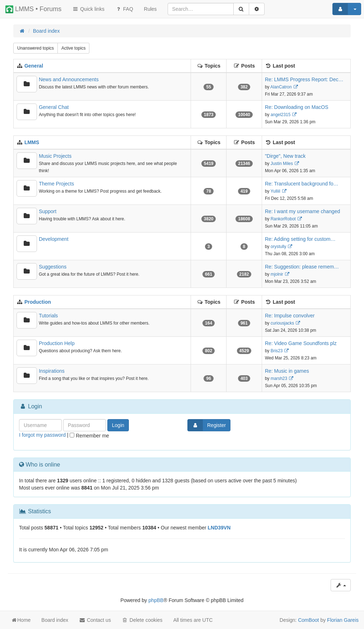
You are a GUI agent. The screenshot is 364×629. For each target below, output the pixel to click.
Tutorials (48, 316)
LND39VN (219, 528)
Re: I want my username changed (302, 211)
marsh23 (279, 378)
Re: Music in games (287, 371)
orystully (279, 247)
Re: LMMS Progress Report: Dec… (304, 79)
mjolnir (277, 274)
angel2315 (281, 115)
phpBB (156, 600)
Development (54, 239)
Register (207, 425)
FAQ (124, 9)
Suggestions (53, 267)
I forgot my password (42, 435)
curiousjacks (282, 323)
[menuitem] (150, 9)
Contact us (95, 620)
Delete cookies (142, 620)
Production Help (57, 343)
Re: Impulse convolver (290, 316)
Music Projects (55, 156)
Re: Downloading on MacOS (297, 107)
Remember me (89, 436)
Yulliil (276, 191)
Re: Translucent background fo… (302, 184)
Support (48, 211)
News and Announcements (69, 79)
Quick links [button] (88, 9)
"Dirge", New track (285, 156)
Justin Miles (282, 164)
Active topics (73, 48)
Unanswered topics (36, 48)
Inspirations (52, 371)
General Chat (54, 107)
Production (38, 302)
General (34, 66)
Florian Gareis (343, 620)
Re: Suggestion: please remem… (302, 267)
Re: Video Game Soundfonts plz (301, 343)
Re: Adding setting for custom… (300, 239)
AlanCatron (281, 87)
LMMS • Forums (33, 9)
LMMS (32, 142)
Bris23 (277, 351)
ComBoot (308, 620)
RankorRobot (283, 219)
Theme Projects (56, 184)
